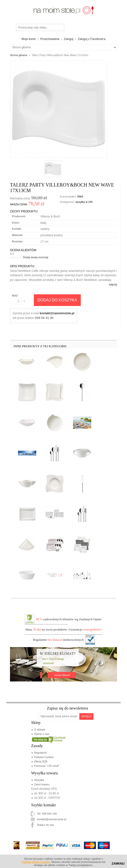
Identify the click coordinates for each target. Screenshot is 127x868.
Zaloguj (68, 39)
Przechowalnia (50, 39)
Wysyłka (39, 780)
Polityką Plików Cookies (36, 862)
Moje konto (29, 39)
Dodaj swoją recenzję (36, 257)
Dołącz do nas (45, 825)
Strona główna (18, 55)
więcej (113, 285)
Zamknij (118, 864)
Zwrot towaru (42, 784)
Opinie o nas (42, 734)
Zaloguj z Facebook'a (92, 39)
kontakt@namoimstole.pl (57, 313)
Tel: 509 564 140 (47, 814)
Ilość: (15, 296)
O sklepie (40, 730)
